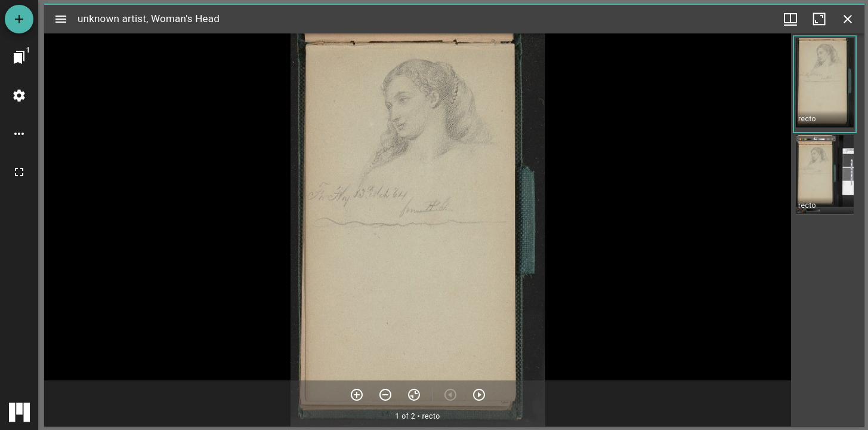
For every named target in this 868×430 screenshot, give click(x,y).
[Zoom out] (385, 395)
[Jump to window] (19, 57)
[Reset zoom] (414, 395)
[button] (825, 84)
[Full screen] (19, 172)
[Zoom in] (357, 395)
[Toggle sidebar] (61, 19)
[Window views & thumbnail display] (790, 19)
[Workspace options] (19, 134)
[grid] (828, 230)
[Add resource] (19, 19)
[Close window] (848, 19)
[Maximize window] (819, 19)
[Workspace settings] (19, 96)
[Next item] (479, 395)
